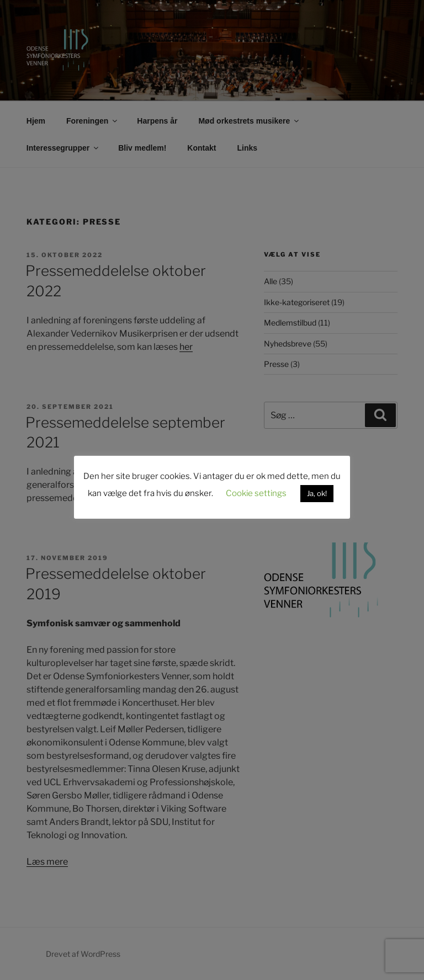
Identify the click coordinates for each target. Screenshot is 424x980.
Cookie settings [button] (256, 493)
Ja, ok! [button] (317, 493)
